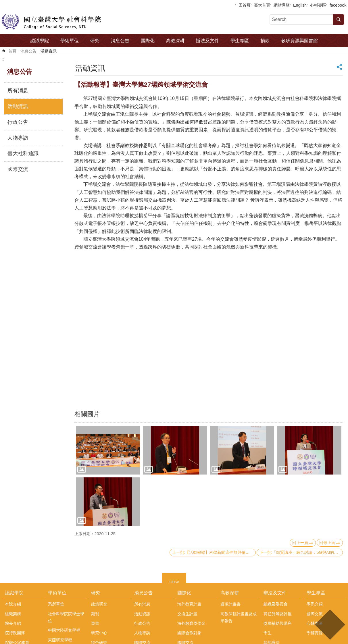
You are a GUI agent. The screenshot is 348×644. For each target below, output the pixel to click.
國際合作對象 (189, 633)
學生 (268, 633)
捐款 (265, 41)
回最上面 (327, 543)
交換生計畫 (187, 614)
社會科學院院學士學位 (66, 617)
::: (4, 59)
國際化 (148, 41)
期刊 (95, 614)
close (174, 581)
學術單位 (70, 41)
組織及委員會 (276, 604)
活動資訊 (49, 51)
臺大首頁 (262, 5)
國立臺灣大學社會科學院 (51, 22)
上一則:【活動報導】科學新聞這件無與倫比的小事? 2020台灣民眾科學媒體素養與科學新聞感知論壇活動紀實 (214, 552)
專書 (95, 623)
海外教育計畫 (189, 604)
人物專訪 (18, 138)
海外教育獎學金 (191, 623)
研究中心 (99, 633)
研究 (95, 41)
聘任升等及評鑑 (278, 614)
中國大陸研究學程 (64, 630)
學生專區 (240, 41)
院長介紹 (13, 623)
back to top (330, 625)
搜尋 (339, 20)
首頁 (12, 51)
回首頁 (245, 5)
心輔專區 (318, 5)
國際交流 (18, 169)
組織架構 (13, 614)
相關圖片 (87, 414)
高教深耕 (175, 41)
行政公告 (18, 122)
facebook (338, 5)
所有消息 (18, 90)
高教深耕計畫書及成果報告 (239, 617)
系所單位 (56, 604)
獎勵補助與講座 (278, 623)
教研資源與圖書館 (299, 41)
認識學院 (40, 41)
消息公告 (120, 41)
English (300, 5)
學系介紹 (315, 604)
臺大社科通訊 (23, 153)
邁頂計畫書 (230, 604)
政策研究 (99, 604)
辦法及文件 (207, 41)
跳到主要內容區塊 (3, 3)
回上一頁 (300, 543)
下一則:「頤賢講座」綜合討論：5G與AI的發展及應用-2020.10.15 (301, 552)
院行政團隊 (15, 633)
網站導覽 (282, 5)
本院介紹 (13, 604)
